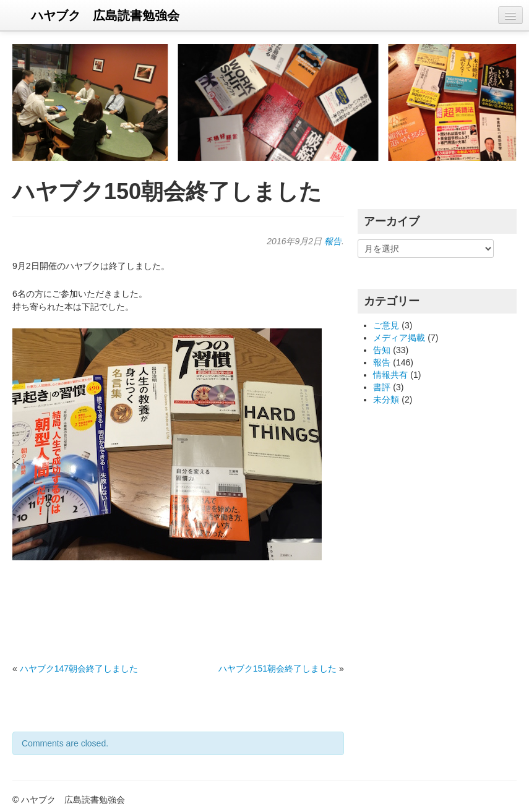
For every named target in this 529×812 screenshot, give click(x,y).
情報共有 (390, 375)
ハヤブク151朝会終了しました (277, 669)
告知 (382, 350)
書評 (382, 387)
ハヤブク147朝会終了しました (79, 669)
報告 (333, 241)
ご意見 (386, 325)
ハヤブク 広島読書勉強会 (105, 15)
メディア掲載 (399, 338)
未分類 (386, 400)
